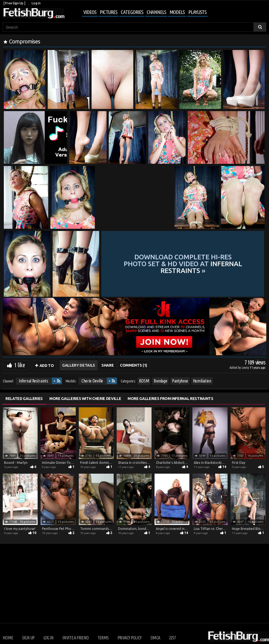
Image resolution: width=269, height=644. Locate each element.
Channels (156, 12)
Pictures (108, 12)
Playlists (197, 12)
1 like (19, 365)
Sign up (28, 638)
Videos (90, 12)
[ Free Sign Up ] (14, 3)
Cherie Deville (92, 381)
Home (8, 638)
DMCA (155, 638)
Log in (36, 3)
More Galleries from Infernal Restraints (170, 399)
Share (108, 365)
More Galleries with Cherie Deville (85, 399)
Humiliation (202, 381)
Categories (132, 12)
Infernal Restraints (33, 381)
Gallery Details (79, 365)
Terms (103, 638)
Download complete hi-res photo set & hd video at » (183, 264)
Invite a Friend (75, 638)
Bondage (161, 381)
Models (177, 12)
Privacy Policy (130, 638)
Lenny (246, 367)
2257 (172, 638)
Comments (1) (134, 365)
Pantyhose (180, 381)
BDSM (144, 381)
